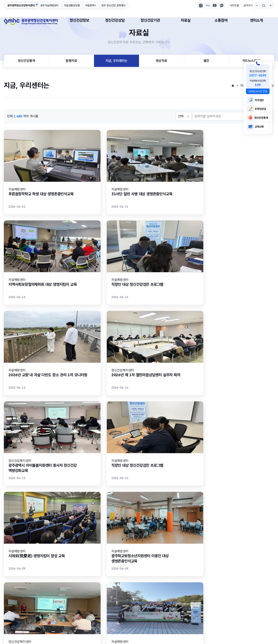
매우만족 (29, 547)
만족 (53, 547)
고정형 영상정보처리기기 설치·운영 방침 (89, 596)
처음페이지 (105, 513)
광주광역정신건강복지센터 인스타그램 (201, 5)
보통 (74, 547)
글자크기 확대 (271, 5)
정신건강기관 (150, 20)
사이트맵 (234, 5)
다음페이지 (164, 513)
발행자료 (71, 74)
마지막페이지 (173, 513)
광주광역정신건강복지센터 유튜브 (215, 5)
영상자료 (161, 74)
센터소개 (256, 20)
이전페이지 (114, 513)
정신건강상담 (115, 20)
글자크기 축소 (257, 5)
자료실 (186, 20)
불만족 (97, 547)
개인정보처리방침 (15, 596)
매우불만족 (123, 547)
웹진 (206, 74)
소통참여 (221, 20)
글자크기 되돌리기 (264, 5)
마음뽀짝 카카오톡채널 (222, 5)
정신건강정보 (79, 20)
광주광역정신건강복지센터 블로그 (208, 5)
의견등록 (258, 562)
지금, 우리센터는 (116, 74)
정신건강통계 (27, 74)
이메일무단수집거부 (45, 596)
